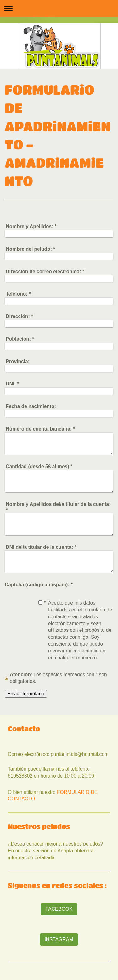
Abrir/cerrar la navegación (59, 8)
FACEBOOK (59, 909)
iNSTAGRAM (59, 939)
